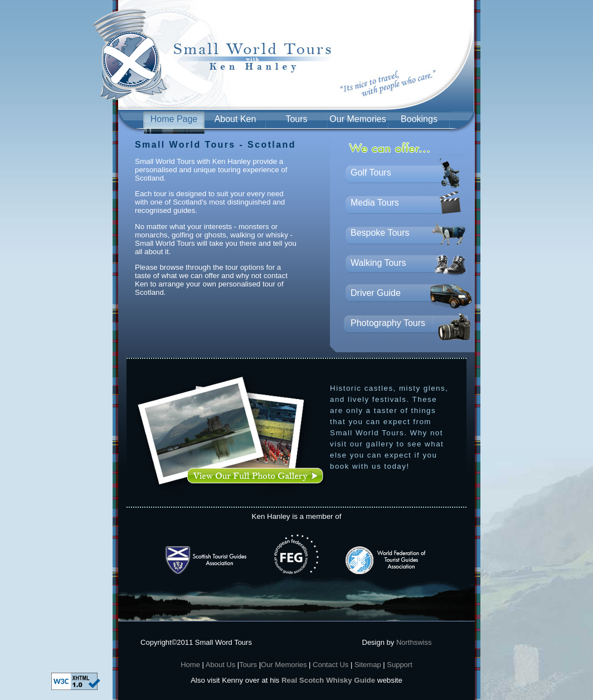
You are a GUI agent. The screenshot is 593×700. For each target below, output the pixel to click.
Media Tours (375, 203)
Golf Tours (371, 172)
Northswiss (414, 642)
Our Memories (358, 119)
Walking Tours (378, 263)
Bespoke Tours (380, 233)
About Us (220, 665)
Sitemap (368, 665)
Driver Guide (376, 293)
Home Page (174, 119)
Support (400, 665)
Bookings (419, 119)
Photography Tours (388, 323)
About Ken (235, 119)
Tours (296, 119)
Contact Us (332, 665)
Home (190, 665)
